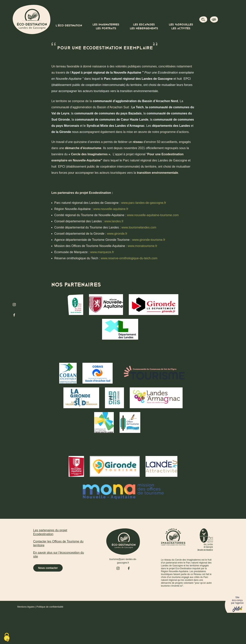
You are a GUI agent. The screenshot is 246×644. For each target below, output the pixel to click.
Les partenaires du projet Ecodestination (50, 532)
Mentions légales (26, 607)
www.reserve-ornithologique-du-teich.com (129, 258)
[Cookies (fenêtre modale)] (7, 637)
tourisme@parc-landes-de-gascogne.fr (123, 561)
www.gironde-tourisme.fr (149, 240)
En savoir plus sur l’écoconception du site (59, 555)
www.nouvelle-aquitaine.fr (111, 209)
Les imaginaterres (106, 27)
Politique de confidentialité (50, 607)
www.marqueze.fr (102, 252)
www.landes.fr (114, 221)
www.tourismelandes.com (139, 227)
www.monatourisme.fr (142, 246)
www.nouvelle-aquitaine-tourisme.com (153, 215)
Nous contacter (48, 568)
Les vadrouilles (181, 27)
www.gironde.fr (117, 234)
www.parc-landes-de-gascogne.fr (144, 203)
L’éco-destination (69, 25)
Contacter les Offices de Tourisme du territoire (58, 543)
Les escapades (144, 27)
